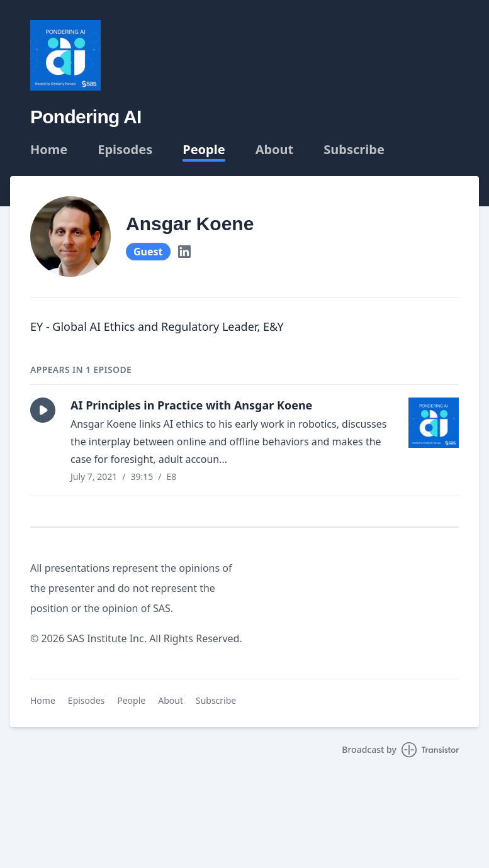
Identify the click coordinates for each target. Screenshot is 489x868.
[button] (43, 410)
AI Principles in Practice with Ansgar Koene (191, 405)
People (204, 150)
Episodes (125, 150)
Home (49, 150)
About (275, 150)
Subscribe (354, 150)
